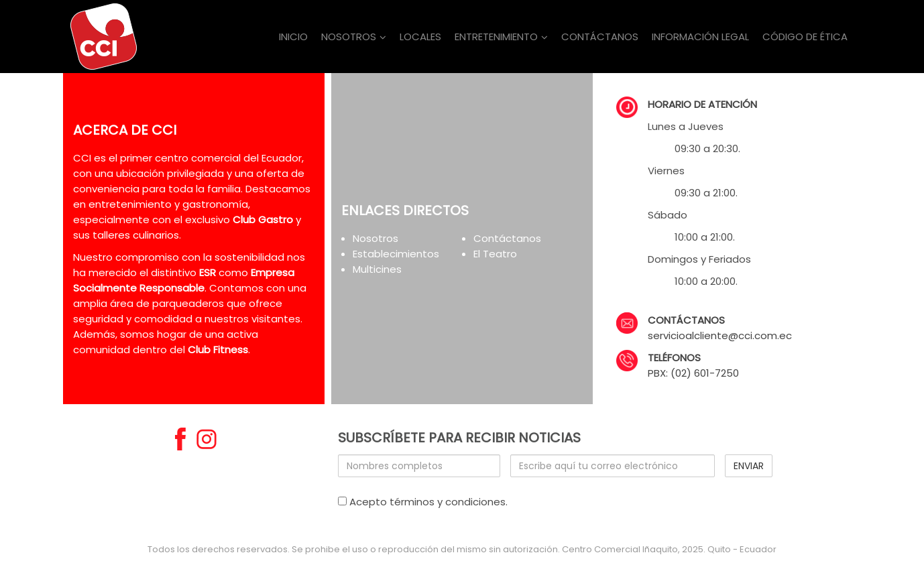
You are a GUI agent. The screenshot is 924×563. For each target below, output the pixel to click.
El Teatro (495, 254)
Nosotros (376, 238)
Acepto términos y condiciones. (423, 502)
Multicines (377, 269)
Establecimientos (396, 254)
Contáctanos (507, 238)
